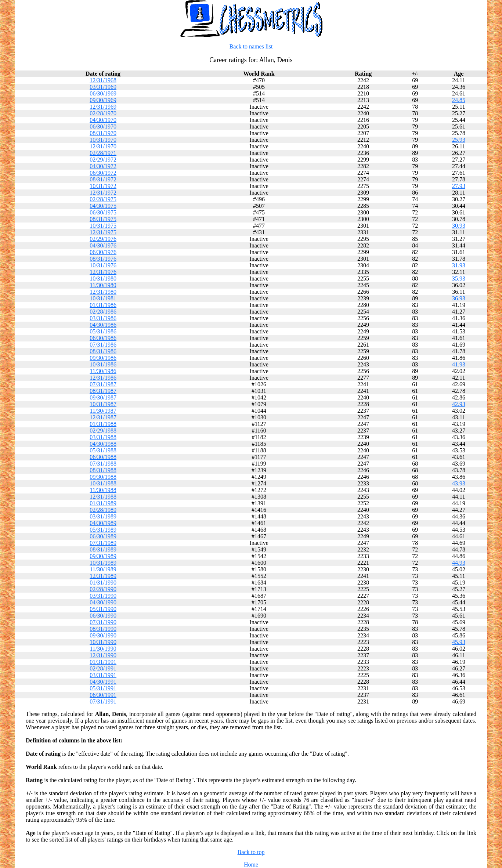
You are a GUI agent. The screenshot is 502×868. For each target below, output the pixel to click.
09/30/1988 (103, 477)
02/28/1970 (103, 113)
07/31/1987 (103, 384)
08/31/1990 (103, 629)
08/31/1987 (103, 391)
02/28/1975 (103, 199)
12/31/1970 (103, 146)
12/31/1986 (103, 378)
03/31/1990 (103, 596)
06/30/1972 (103, 173)
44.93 (459, 563)
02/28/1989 (103, 510)
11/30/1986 (103, 371)
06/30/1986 (103, 338)
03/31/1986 (103, 318)
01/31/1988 (103, 424)
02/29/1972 (103, 160)
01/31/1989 (103, 503)
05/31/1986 (103, 331)
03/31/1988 (103, 437)
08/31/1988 (103, 470)
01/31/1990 (103, 583)
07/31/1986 (103, 345)
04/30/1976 (103, 245)
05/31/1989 (103, 530)
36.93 (459, 298)
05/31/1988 (103, 450)
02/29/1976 (103, 239)
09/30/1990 (103, 635)
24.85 (459, 100)
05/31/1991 (103, 688)
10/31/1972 (103, 186)
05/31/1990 (103, 609)
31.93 (459, 265)
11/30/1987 (103, 411)
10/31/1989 (103, 563)
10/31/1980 (103, 279)
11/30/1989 (103, 569)
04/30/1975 (103, 206)
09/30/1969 (103, 100)
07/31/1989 (103, 543)
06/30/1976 (103, 252)
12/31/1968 (103, 80)
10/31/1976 (103, 265)
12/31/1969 (103, 107)
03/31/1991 (103, 675)
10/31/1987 (103, 404)
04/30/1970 (103, 120)
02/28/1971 (103, 153)
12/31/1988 (103, 497)
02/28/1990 (103, 589)
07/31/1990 (103, 622)
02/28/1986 (103, 312)
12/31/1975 (103, 232)
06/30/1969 (103, 93)
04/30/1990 (103, 602)
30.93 (459, 226)
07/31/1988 (103, 464)
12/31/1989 (103, 576)
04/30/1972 (103, 166)
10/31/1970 (103, 140)
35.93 (459, 279)
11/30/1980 (103, 285)
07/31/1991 (103, 701)
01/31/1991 (103, 662)
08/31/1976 (103, 259)
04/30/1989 (103, 523)
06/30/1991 (103, 695)
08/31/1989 (103, 549)
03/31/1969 (103, 87)
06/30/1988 (103, 457)
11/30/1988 (103, 490)
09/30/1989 (103, 556)
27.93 (459, 186)
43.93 (459, 483)
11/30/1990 (103, 649)
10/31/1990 (103, 642)
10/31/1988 (103, 483)
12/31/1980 (103, 292)
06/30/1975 (103, 212)
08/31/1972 (103, 179)
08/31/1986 (103, 351)
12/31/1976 (103, 272)
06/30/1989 (103, 536)
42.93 (459, 404)
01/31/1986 (103, 305)
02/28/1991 (103, 668)
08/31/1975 (103, 219)
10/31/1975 (103, 226)
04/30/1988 (103, 444)
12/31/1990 (103, 655)
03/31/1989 (103, 516)
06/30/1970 (103, 126)
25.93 (459, 140)
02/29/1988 (103, 431)
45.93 (459, 642)
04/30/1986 (103, 325)
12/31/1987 (103, 417)
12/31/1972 (103, 193)
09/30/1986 (103, 358)
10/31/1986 (103, 364)
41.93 (459, 364)
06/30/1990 (103, 616)
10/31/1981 (103, 298)
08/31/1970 (103, 133)
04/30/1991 (103, 682)
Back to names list (251, 46)
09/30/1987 (103, 397)
